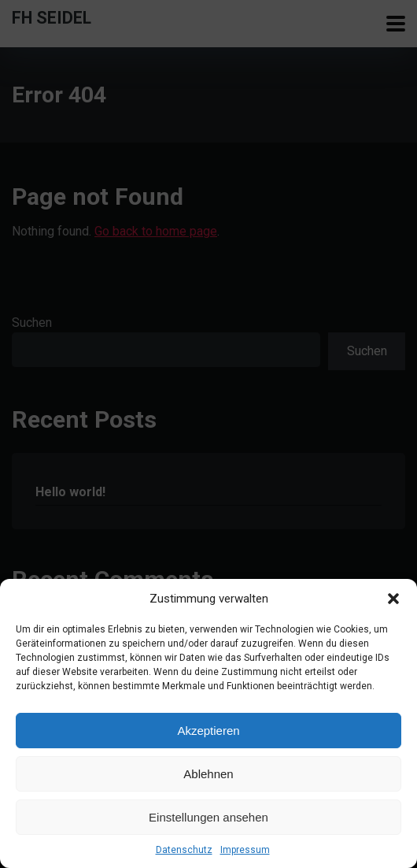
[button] (393, 599)
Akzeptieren (208, 731)
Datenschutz (184, 850)
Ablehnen (208, 774)
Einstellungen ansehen (208, 817)
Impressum (245, 850)
